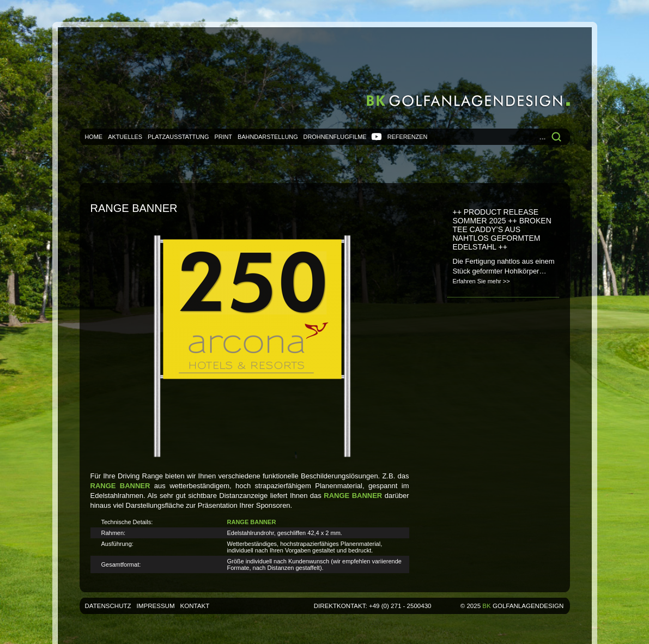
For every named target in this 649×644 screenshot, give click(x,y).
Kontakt (195, 606)
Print (223, 137)
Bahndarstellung (268, 137)
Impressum (156, 606)
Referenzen (408, 137)
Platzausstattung (178, 137)
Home (94, 137)
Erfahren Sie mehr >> (481, 281)
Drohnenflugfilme (335, 137)
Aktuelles (125, 137)
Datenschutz (108, 606)
